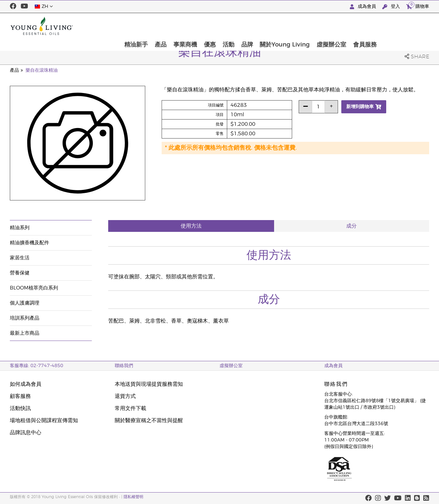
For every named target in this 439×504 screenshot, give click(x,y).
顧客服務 (20, 396)
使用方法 (191, 226)
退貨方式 (125, 396)
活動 (276, 26)
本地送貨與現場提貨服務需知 (149, 384)
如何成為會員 (26, 384)
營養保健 (20, 273)
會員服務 (414, 26)
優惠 (257, 26)
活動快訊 (20, 408)
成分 (351, 226)
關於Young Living (333, 26)
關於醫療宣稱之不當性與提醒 (149, 420)
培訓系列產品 (25, 318)
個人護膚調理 (25, 303)
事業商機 (232, 26)
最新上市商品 (25, 333)
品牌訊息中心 (26, 433)
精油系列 (20, 228)
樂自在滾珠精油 (42, 70)
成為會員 (364, 7)
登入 (392, 7)
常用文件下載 (130, 408)
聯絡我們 (124, 366)
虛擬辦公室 (380, 26)
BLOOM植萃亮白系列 (34, 288)
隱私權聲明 (133, 497)
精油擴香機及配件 (30, 243)
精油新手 (182, 26)
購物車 (418, 6)
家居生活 (20, 258)
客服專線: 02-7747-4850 (37, 366)
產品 (207, 26)
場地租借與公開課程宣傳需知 (44, 420)
